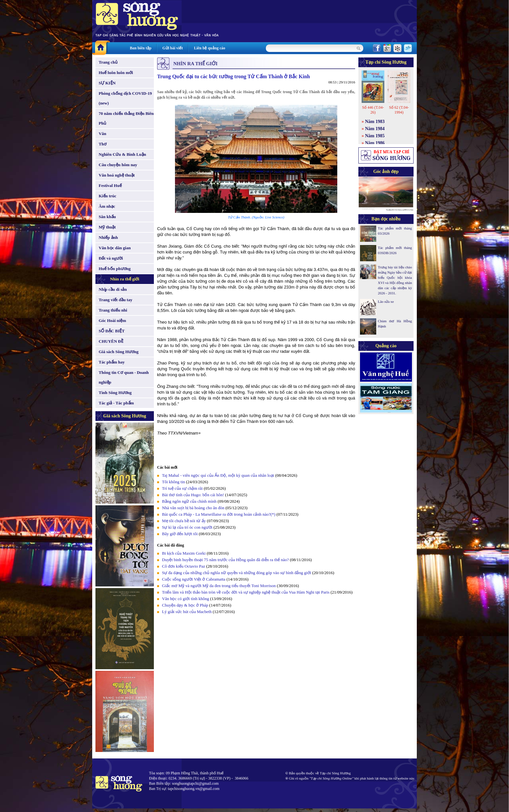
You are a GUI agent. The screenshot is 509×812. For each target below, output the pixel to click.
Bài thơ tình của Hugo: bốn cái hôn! (193, 495)
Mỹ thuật (107, 227)
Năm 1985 (375, 136)
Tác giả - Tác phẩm (116, 403)
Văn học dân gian (115, 248)
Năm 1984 (375, 129)
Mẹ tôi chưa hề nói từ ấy (184, 521)
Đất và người (111, 258)
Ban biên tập (141, 48)
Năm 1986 (375, 143)
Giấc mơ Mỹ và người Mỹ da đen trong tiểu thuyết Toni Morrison (219, 586)
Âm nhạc (107, 206)
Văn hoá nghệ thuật (117, 175)
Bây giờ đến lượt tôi (180, 534)
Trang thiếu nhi (113, 310)
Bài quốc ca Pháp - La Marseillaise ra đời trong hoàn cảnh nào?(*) (219, 514)
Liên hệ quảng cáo (209, 48)
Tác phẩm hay (112, 362)
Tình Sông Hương (115, 393)
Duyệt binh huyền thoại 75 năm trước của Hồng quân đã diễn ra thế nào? (225, 560)
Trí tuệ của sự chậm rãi (182, 488)
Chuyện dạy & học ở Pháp (185, 605)
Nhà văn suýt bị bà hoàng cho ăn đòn (193, 508)
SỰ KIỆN (107, 83)
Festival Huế (110, 185)
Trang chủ (108, 62)
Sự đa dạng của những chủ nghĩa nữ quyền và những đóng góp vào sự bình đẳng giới (237, 573)
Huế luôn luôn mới (116, 73)
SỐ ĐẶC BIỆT (112, 331)
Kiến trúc (107, 196)
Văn (102, 134)
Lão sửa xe (386, 301)
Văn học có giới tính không (186, 599)
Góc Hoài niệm (112, 320)
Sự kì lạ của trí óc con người (187, 527)
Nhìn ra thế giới (125, 279)
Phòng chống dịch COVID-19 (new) (125, 98)
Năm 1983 (375, 122)
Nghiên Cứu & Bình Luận (122, 154)
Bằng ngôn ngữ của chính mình (189, 501)
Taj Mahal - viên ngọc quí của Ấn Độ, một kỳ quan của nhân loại (218, 475)
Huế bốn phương (115, 269)
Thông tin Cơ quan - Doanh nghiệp (124, 377)
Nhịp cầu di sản (113, 289)
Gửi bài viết (173, 48)
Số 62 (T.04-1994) (399, 110)
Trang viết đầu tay (116, 300)
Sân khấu (107, 217)
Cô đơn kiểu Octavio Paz (184, 566)
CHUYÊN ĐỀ (111, 341)
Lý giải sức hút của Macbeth (187, 612)
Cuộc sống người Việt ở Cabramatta (194, 579)
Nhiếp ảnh (108, 237)
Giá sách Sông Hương (119, 352)
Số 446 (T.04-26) (373, 110)
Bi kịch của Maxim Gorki (184, 553)
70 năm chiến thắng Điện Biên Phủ (126, 118)
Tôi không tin (174, 482)
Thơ (103, 144)
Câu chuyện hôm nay (118, 165)
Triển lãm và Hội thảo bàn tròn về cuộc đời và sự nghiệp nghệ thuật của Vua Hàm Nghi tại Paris (246, 592)
